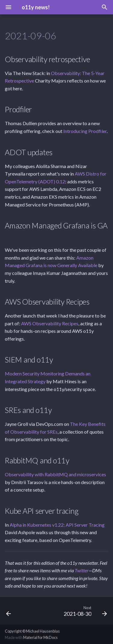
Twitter (82, 570)
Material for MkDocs (40, 637)
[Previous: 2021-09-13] (9, 611)
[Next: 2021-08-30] (85, 611)
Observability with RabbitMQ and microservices (55, 474)
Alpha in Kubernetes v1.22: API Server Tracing (57, 525)
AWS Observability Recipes (50, 323)
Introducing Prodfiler (85, 131)
